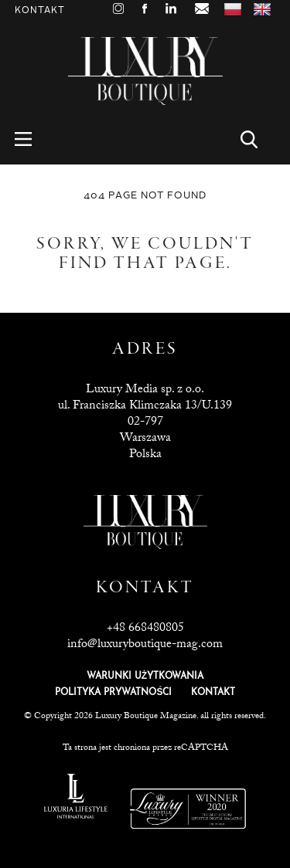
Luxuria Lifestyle (76, 796)
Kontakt (40, 10)
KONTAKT (213, 693)
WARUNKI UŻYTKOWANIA (145, 676)
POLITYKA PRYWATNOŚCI (113, 693)
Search (258, 139)
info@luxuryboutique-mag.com (145, 645)
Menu (32, 139)
